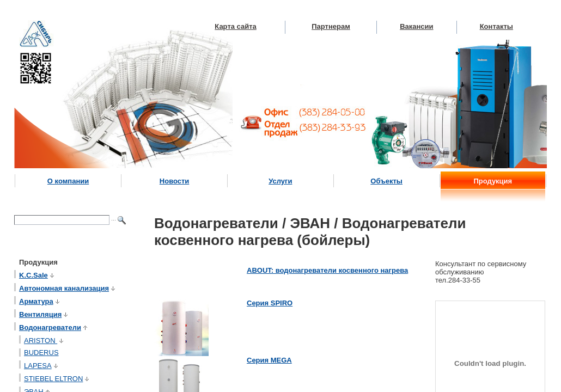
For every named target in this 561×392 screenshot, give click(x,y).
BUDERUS (41, 353)
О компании (68, 181)
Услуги (280, 181)
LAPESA (42, 366)
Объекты (386, 181)
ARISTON (45, 341)
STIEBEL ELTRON (57, 379)
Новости (175, 181)
